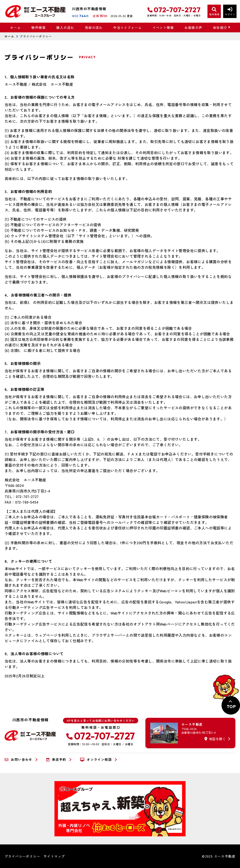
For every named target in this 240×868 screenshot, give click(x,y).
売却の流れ (94, 28)
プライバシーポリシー (22, 856)
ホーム (15, 28)
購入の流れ (65, 28)
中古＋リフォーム (127, 28)
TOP (231, 707)
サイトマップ (54, 856)
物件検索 (39, 28)
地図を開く (215, 739)
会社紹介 (220, 28)
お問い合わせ (18, 760)
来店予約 (56, 760)
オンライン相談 (96, 760)
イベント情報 (163, 28)
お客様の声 (193, 28)
